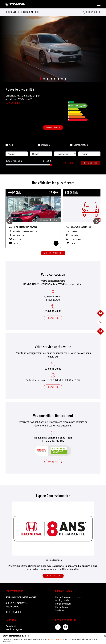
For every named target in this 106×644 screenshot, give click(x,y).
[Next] (96, 221)
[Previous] (10, 221)
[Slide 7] (62, 79)
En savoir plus (53, 318)
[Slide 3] (48, 79)
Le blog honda (62, 600)
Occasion (45, 145)
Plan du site (11, 626)
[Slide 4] (51, 79)
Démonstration (81, 145)
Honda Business (63, 607)
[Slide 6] (58, 79)
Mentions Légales (14, 629)
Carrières (59, 610)
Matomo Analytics (56, 639)
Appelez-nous (53, 462)
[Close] (104, 635)
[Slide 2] (44, 79)
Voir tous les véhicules (53, 253)
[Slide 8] (66, 79)
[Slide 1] (40, 79)
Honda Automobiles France (68, 597)
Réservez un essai (53, 128)
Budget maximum (14, 161)
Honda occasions (63, 604)
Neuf (11, 145)
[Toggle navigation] (99, 5)
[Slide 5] (55, 79)
